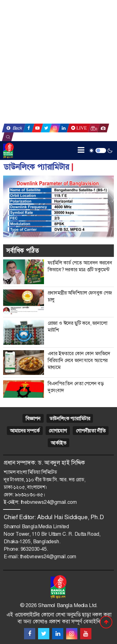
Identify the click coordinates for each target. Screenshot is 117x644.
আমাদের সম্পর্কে (25, 431)
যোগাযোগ (58, 431)
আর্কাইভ (58, 443)
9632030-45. (34, 549)
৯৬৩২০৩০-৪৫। (30, 495)
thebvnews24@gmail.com (49, 502)
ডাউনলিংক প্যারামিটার (70, 419)
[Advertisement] (58, 62)
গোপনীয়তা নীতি (91, 431)
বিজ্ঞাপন (33, 419)
